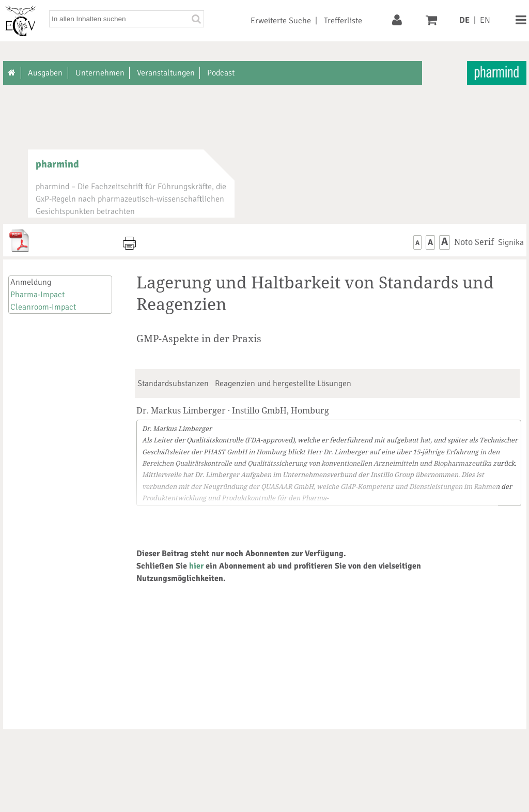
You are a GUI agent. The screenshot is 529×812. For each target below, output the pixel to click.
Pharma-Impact (37, 295)
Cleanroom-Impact (43, 307)
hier (196, 566)
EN (485, 20)
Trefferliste (343, 21)
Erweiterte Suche (281, 21)
